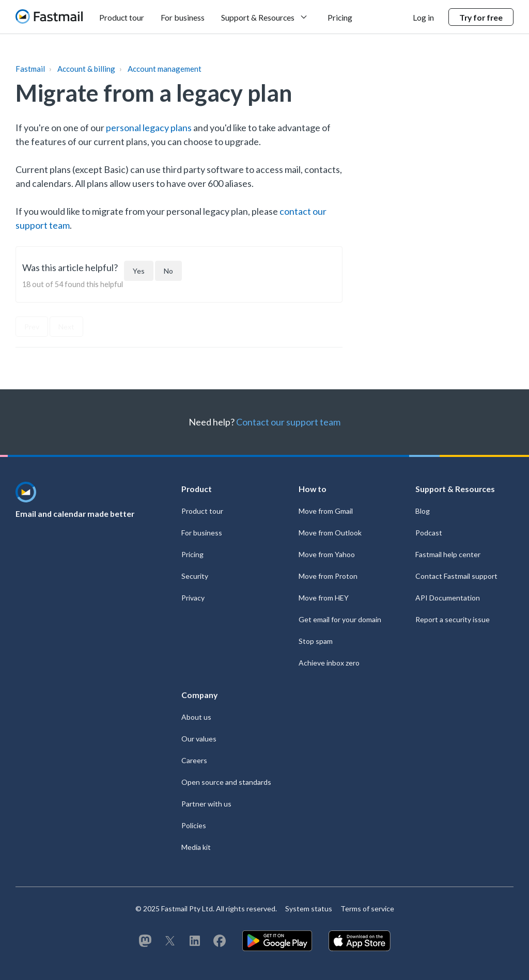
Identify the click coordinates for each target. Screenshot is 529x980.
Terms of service (367, 908)
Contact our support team (288, 422)
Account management (165, 69)
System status (309, 908)
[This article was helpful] (139, 271)
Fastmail (30, 69)
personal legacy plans (149, 128)
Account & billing (86, 69)
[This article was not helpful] (168, 271)
